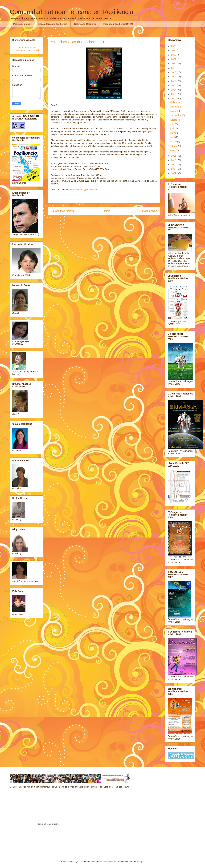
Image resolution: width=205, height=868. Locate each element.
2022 (174, 55)
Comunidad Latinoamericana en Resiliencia (72, 12)
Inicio (107, 211)
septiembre (176, 115)
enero (174, 150)
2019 (174, 68)
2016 (174, 81)
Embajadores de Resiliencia (52, 24)
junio (173, 128)
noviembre (176, 107)
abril (173, 137)
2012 (174, 99)
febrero (174, 146)
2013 (174, 94)
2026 (174, 46)
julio (173, 124)
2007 (174, 173)
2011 (174, 156)
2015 (174, 85)
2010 (174, 160)
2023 (174, 50)
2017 (174, 77)
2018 (174, 72)
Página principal (22, 24)
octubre (174, 111)
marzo (174, 142)
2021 (174, 59)
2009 (174, 165)
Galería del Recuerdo (85, 24)
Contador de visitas (26, 48)
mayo (173, 133)
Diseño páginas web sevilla (27, 50)
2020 (174, 64)
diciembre (176, 102)
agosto (174, 120)
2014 (174, 90)
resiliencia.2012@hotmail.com (83, 190)
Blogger (140, 862)
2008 (174, 169)
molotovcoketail (108, 862)
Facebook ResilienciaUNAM (118, 24)
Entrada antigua (149, 211)
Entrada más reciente (63, 211)
